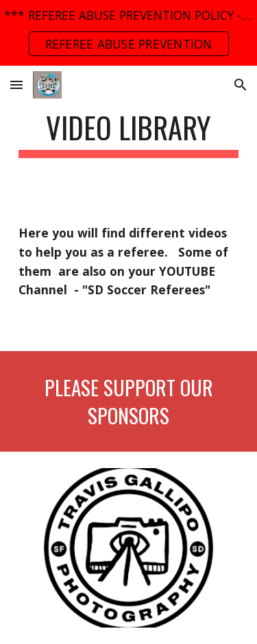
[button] (16, 85)
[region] (128, 33)
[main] (129, 134)
